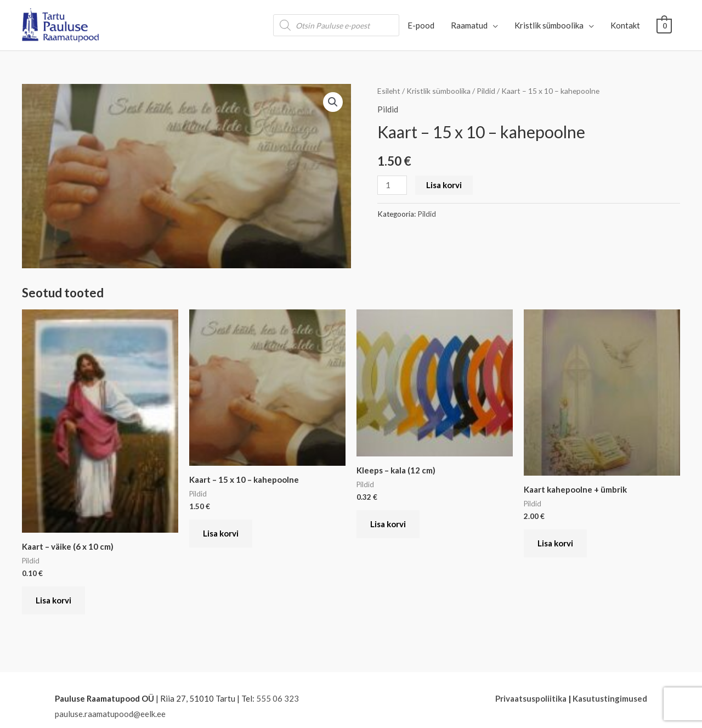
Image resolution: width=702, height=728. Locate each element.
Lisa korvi (444, 185)
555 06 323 (278, 698)
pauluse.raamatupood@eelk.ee (110, 714)
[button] (333, 102)
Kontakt (626, 25)
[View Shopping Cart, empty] (664, 25)
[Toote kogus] (392, 185)
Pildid (486, 91)
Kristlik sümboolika (550, 25)
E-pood (421, 25)
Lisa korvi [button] (53, 600)
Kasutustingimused (610, 698)
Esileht (389, 91)
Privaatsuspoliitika (531, 698)
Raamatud (470, 25)
